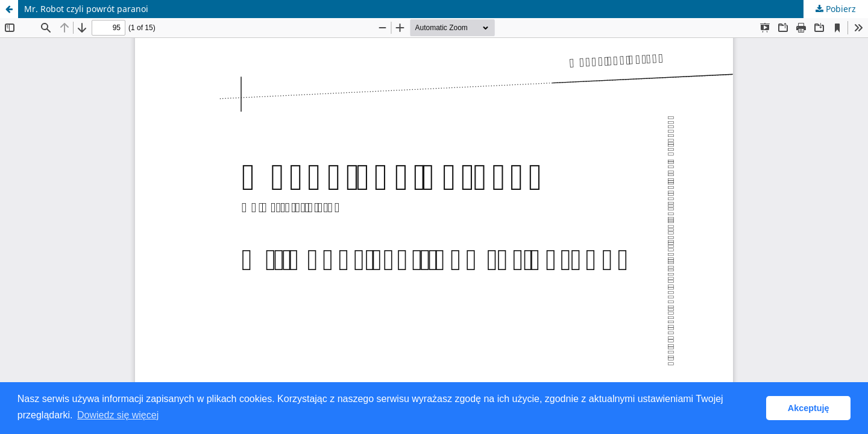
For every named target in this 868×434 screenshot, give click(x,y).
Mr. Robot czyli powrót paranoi (86, 9)
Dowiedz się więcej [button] (118, 415)
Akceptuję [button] (809, 408)
